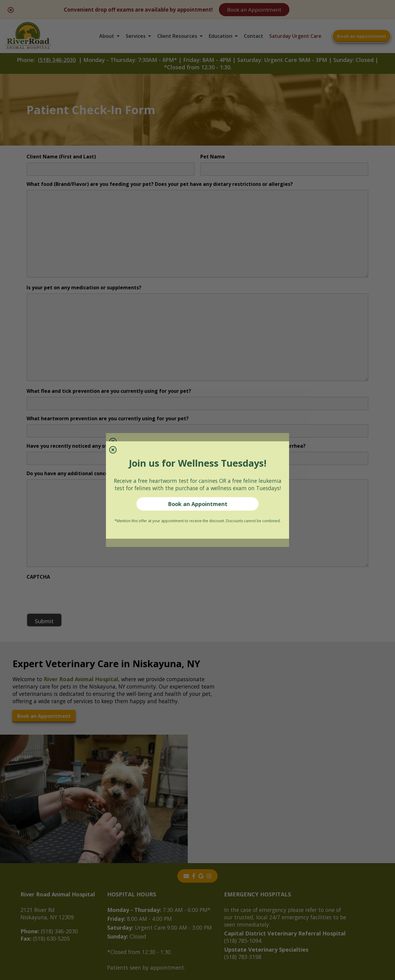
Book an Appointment (198, 508)
